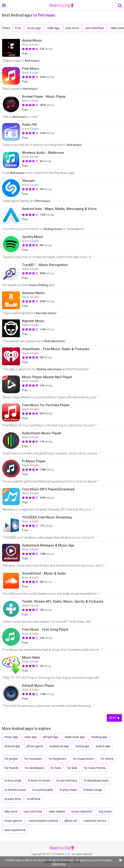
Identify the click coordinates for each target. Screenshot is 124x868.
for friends (11, 768)
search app (103, 746)
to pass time (13, 799)
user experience (15, 830)
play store (72, 28)
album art (71, 821)
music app (34, 28)
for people (11, 759)
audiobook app (59, 746)
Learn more (59, 864)
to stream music (15, 790)
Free (18, 28)
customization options (43, 821)
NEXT (114, 718)
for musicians (33, 759)
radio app (53, 28)
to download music (96, 781)
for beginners (58, 759)
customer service (95, 821)
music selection (82, 811)
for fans (56, 768)
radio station (57, 811)
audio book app (75, 737)
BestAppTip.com (62, 5)
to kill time (34, 799)
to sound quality (43, 790)
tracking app (99, 737)
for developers (34, 768)
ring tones (105, 811)
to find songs (13, 781)
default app (51, 737)
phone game (35, 746)
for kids (72, 768)
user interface (95, 28)
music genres (13, 821)
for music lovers (83, 759)
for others (107, 759)
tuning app (82, 746)
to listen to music (39, 781)
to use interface (67, 781)
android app (12, 746)
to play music (68, 790)
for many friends (95, 768)
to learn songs (93, 790)
